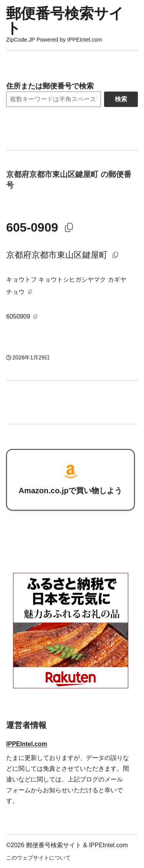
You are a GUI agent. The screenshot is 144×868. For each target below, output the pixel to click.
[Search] (54, 99)
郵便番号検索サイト (65, 21)
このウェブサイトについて (38, 858)
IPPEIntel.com (27, 744)
